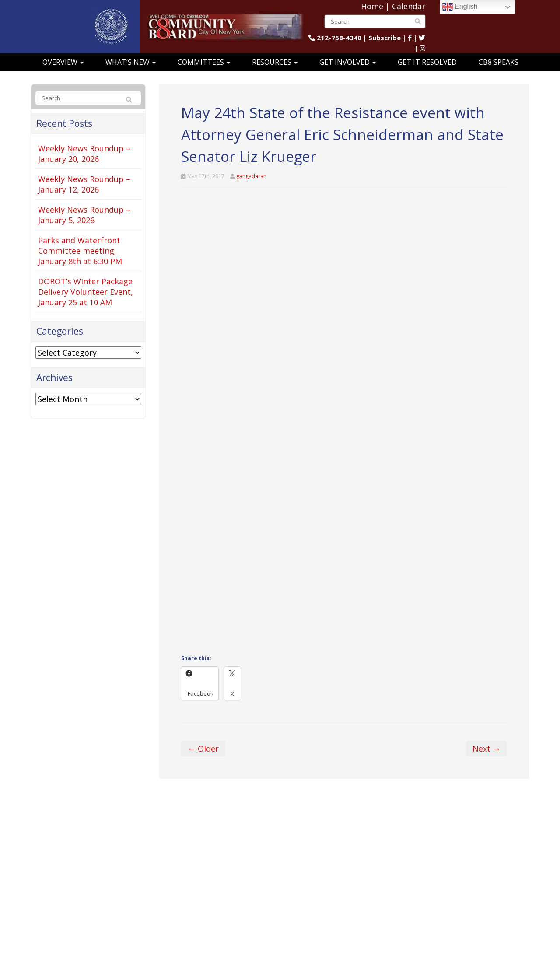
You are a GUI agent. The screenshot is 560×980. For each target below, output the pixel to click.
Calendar (409, 6)
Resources (275, 62)
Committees (204, 62)
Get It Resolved (427, 62)
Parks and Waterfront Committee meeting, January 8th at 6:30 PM (80, 251)
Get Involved (348, 62)
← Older (203, 749)
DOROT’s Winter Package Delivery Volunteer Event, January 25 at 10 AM (86, 292)
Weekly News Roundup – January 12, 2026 (84, 184)
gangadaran (251, 176)
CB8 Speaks (499, 62)
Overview (63, 62)
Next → (486, 749)
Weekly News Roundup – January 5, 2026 (84, 215)
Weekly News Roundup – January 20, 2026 (84, 154)
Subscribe (385, 38)
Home (372, 6)
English (460, 7)
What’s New (131, 62)
